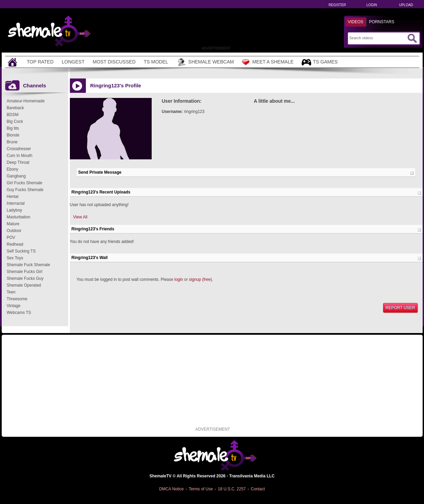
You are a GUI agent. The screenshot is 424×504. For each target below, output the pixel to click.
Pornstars (382, 22)
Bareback (16, 108)
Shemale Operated (24, 285)
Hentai (13, 197)
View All (80, 217)
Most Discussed (114, 62)
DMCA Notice (171, 489)
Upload (406, 5)
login (179, 279)
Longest (73, 62)
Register (337, 5)
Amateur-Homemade (26, 101)
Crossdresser (19, 149)
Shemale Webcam (205, 62)
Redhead (15, 244)
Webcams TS (19, 313)
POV (11, 237)
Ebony (13, 169)
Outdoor (14, 231)
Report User (400, 308)
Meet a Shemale (268, 62)
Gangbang (16, 176)
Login (372, 5)
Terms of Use (201, 489)
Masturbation (19, 217)
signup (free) (200, 279)
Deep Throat (18, 162)
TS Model (156, 62)
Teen (11, 292)
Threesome (17, 299)
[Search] (377, 38)
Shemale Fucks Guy (25, 278)
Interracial (16, 203)
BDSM (13, 115)
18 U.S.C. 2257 (232, 489)
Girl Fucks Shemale (25, 183)
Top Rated (40, 62)
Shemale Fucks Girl (25, 272)
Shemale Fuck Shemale (28, 265)
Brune (12, 142)
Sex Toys (15, 258)
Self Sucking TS (21, 251)
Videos (356, 22)
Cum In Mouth (20, 156)
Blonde (13, 135)
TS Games (320, 62)
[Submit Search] (412, 38)
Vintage (14, 306)
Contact (258, 489)
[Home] (13, 62)
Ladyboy (14, 210)
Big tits (13, 128)
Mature (13, 224)
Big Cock (15, 121)
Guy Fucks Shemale (25, 190)
